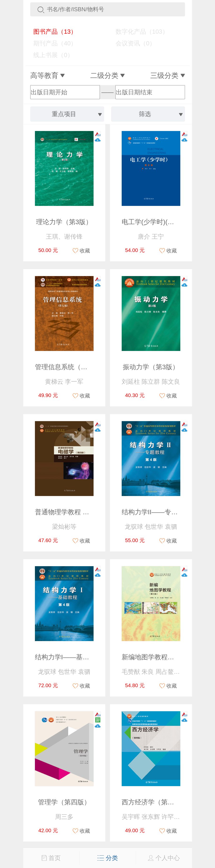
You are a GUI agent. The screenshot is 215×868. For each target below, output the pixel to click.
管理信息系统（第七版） (71, 367)
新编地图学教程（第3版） (160, 657)
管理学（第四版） (64, 802)
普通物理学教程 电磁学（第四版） (85, 512)
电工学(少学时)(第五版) (156, 222)
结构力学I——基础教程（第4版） (84, 657)
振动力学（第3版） (151, 367)
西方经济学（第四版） (155, 802)
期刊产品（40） (52, 43)
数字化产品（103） (139, 32)
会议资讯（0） (132, 43)
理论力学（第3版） (64, 222)
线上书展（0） (50, 55)
